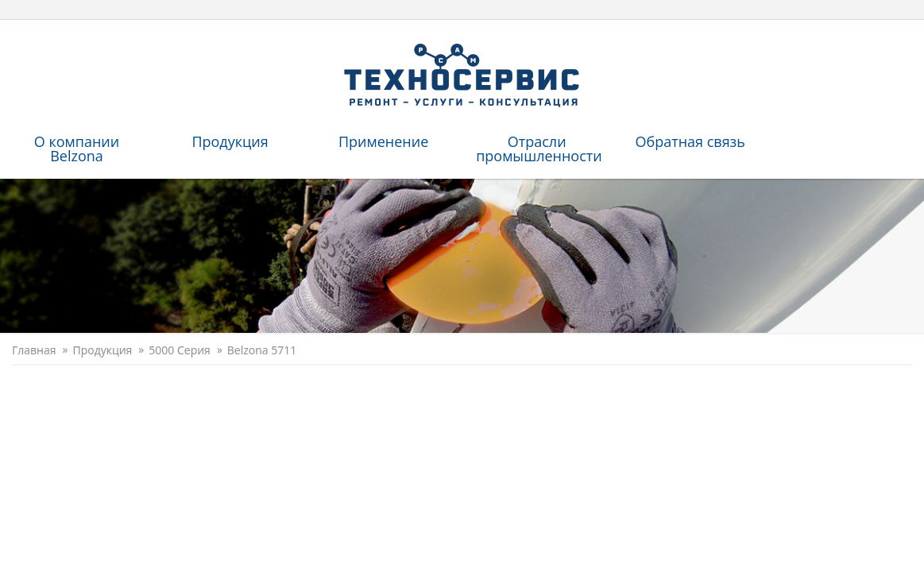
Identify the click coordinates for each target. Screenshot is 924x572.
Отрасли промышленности (539, 149)
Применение (383, 141)
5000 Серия (180, 350)
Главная (34, 350)
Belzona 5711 (262, 350)
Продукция (230, 141)
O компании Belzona (77, 149)
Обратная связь (690, 141)
